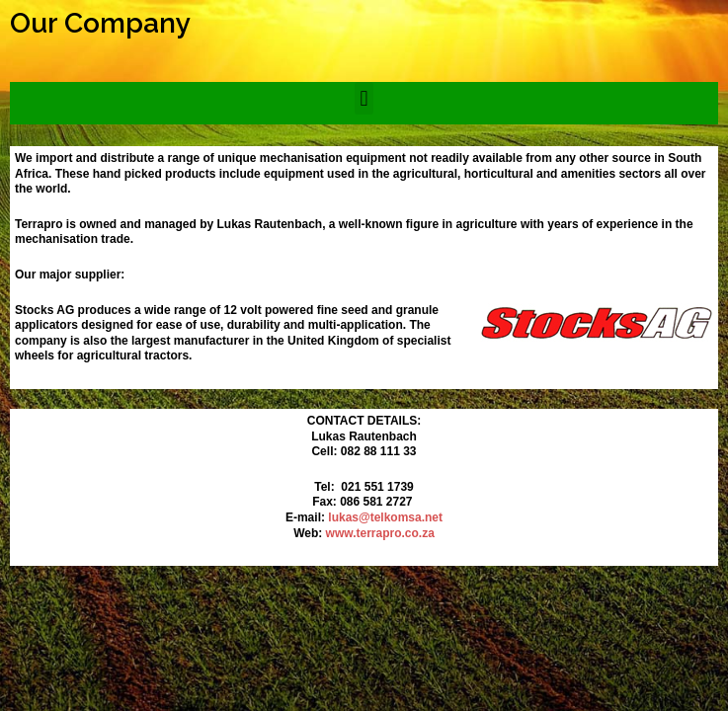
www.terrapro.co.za (380, 533)
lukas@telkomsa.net (385, 517)
